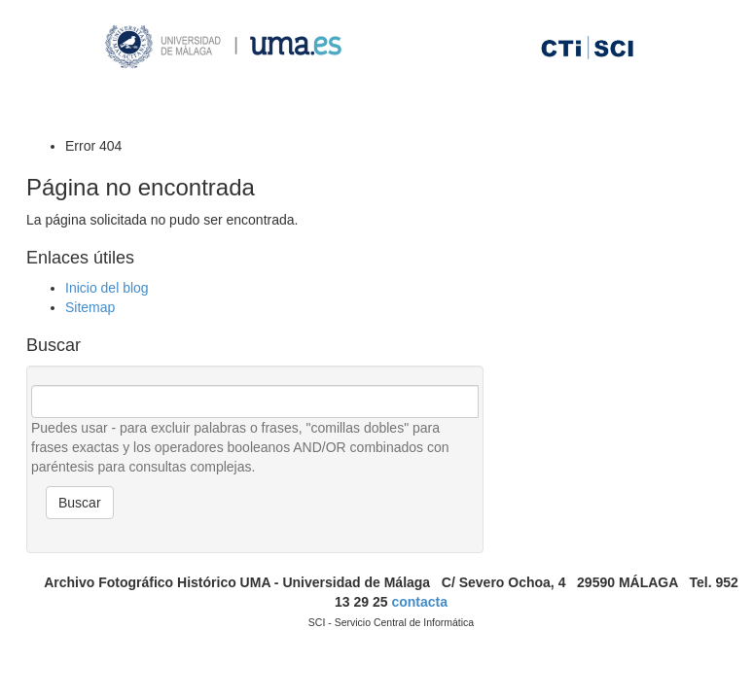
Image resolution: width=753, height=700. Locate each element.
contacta (419, 602)
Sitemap (90, 307)
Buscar (80, 503)
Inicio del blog (107, 288)
